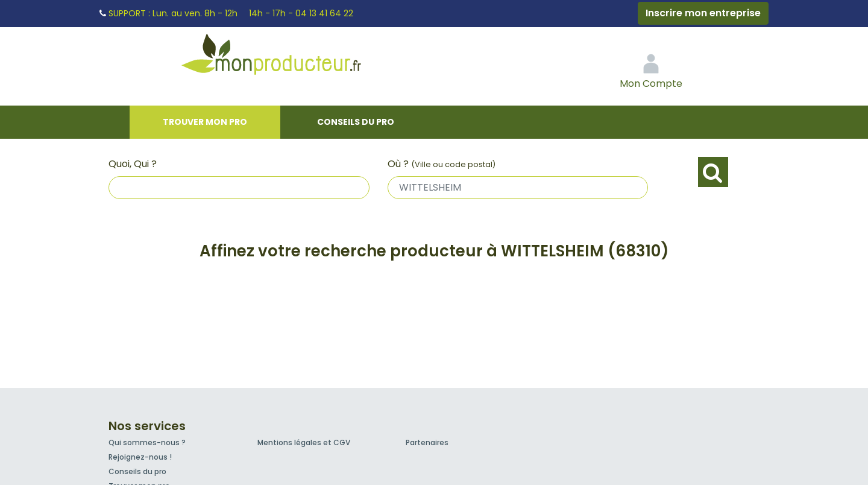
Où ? (442, 164)
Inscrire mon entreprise (703, 13)
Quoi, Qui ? (133, 164)
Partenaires (427, 442)
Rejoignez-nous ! (140, 457)
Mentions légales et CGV (304, 442)
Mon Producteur (294, 57)
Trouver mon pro (205, 122)
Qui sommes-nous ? (147, 442)
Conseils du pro (356, 122)
